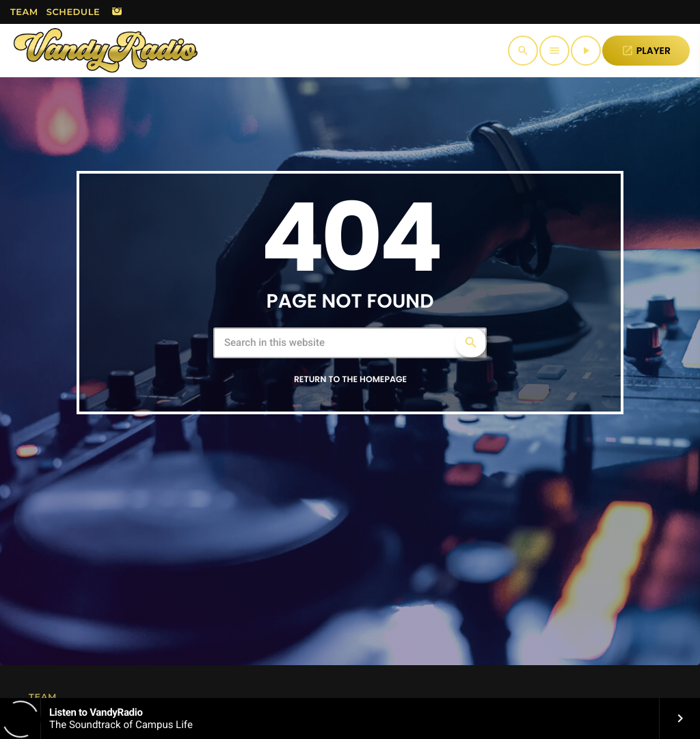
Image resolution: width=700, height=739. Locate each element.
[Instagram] (117, 12)
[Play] (586, 51)
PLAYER (646, 51)
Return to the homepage (350, 380)
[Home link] (106, 51)
